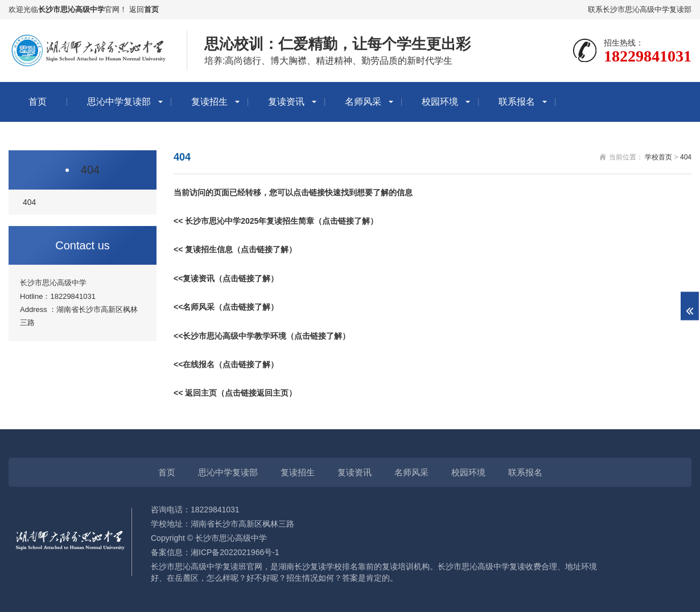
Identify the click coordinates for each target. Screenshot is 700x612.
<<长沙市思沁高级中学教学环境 (230, 336)
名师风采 (363, 102)
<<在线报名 (194, 364)
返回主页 (201, 393)
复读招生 (209, 102)
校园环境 (440, 102)
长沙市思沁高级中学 (71, 9)
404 (90, 170)
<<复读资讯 (194, 278)
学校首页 (658, 157)
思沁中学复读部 (119, 102)
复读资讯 (286, 102)
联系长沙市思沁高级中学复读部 (640, 9)
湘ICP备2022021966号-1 (235, 552)
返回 (137, 9)
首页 (151, 9)
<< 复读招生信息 (203, 249)
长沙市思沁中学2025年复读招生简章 (250, 221)
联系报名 (517, 102)
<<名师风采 (194, 307)
